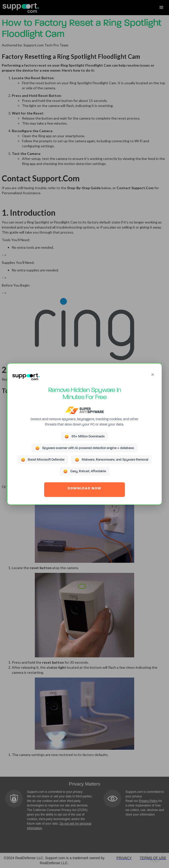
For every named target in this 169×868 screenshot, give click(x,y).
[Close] (153, 375)
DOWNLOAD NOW (84, 488)
